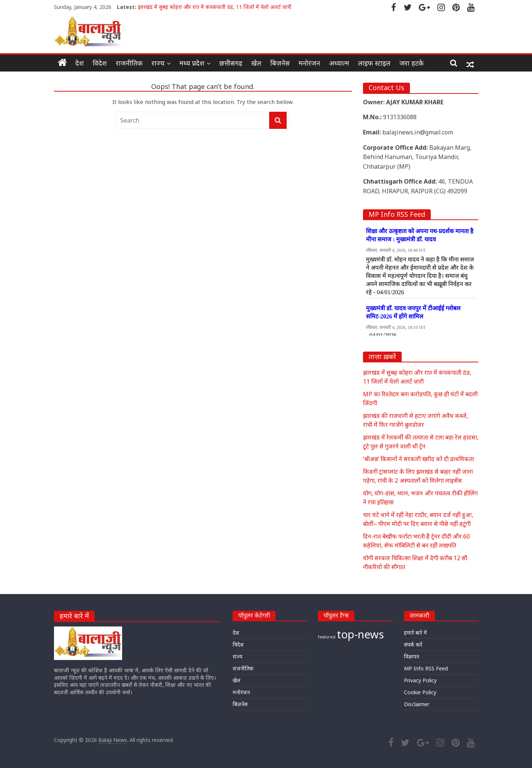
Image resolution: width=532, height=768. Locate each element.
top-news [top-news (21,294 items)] (360, 634)
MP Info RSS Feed (426, 668)
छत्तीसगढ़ (231, 63)
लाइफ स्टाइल (374, 63)
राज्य (158, 63)
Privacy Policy (420, 680)
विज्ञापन (412, 656)
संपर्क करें (413, 645)
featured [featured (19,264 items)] (327, 637)
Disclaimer (417, 704)
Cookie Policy (420, 692)
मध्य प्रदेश (192, 63)
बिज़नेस (280, 63)
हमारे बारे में (415, 633)
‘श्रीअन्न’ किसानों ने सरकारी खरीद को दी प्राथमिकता (418, 459)
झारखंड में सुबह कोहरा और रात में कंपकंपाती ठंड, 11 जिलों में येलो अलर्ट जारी (215, 7)
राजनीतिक (129, 63)
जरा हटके (412, 63)
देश (79, 63)
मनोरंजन (309, 63)
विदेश (100, 63)
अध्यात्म (339, 63)
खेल (256, 63)
